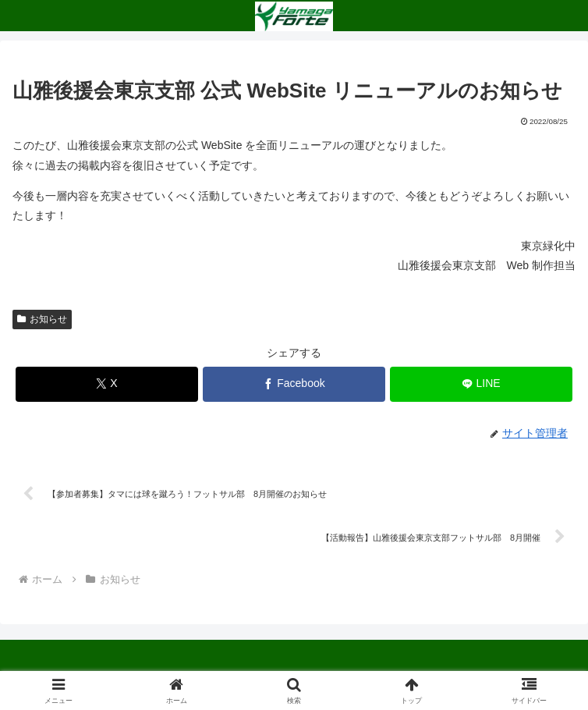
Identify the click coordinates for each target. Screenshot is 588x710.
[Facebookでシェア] (294, 384)
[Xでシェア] (107, 384)
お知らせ (42, 319)
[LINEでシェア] (482, 384)
